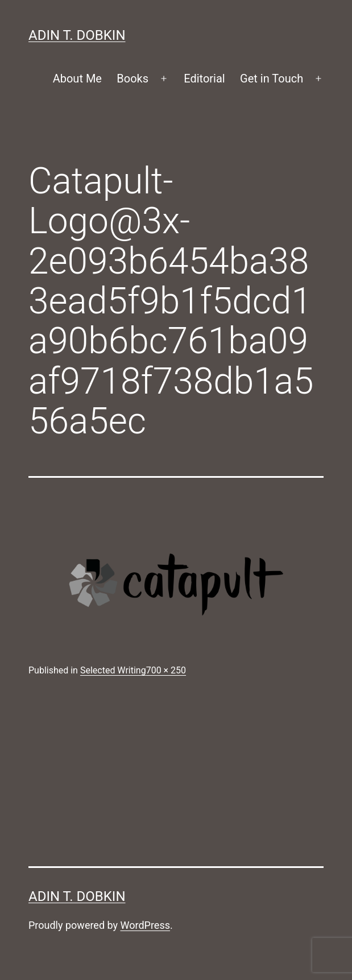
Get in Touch (272, 78)
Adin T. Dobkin (77, 35)
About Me (77, 78)
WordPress (145, 925)
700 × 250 (166, 670)
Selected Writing (113, 670)
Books (132, 78)
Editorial (204, 78)
